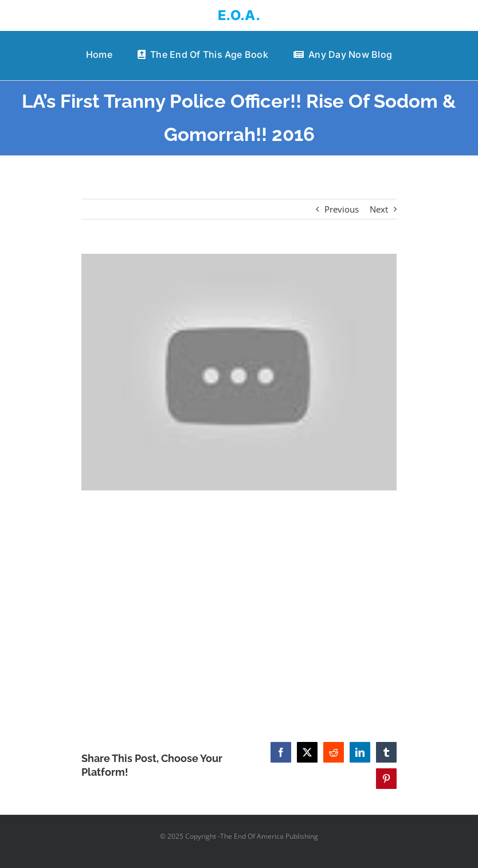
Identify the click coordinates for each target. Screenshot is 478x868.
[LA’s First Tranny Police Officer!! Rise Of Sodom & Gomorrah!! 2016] (239, 372)
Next (379, 209)
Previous (342, 209)
